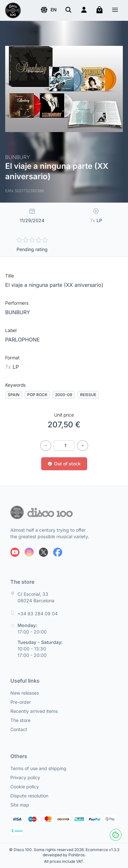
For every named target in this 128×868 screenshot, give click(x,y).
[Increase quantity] (83, 446)
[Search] (68, 10)
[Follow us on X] (43, 552)
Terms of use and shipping (38, 768)
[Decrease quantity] (46, 446)
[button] (48, 10)
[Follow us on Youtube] (15, 552)
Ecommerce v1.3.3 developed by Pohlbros (81, 852)
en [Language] (48, 10)
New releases (25, 693)
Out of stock (64, 464)
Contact (19, 729)
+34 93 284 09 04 (38, 614)
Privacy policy (25, 777)
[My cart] (99, 10)
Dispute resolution (29, 796)
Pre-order (21, 702)
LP (12, 367)
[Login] (84, 10)
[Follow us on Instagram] (29, 552)
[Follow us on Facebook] (58, 552)
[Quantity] (64, 446)
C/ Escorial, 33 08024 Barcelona (36, 597)
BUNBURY (18, 312)
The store (20, 720)
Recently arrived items (34, 711)
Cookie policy (25, 787)
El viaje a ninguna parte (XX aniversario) (54, 285)
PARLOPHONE (23, 340)
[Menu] (115, 11)
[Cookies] (116, 835)
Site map (20, 805)
